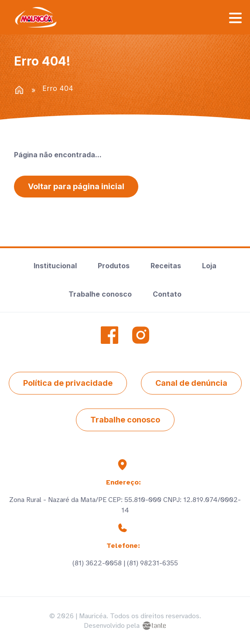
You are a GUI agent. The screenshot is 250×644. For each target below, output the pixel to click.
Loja (209, 266)
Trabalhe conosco (100, 294)
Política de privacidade (68, 383)
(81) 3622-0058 (97, 563)
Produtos (114, 266)
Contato (167, 294)
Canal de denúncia (191, 383)
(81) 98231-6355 (152, 563)
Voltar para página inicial (76, 186)
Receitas (166, 266)
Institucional (55, 266)
